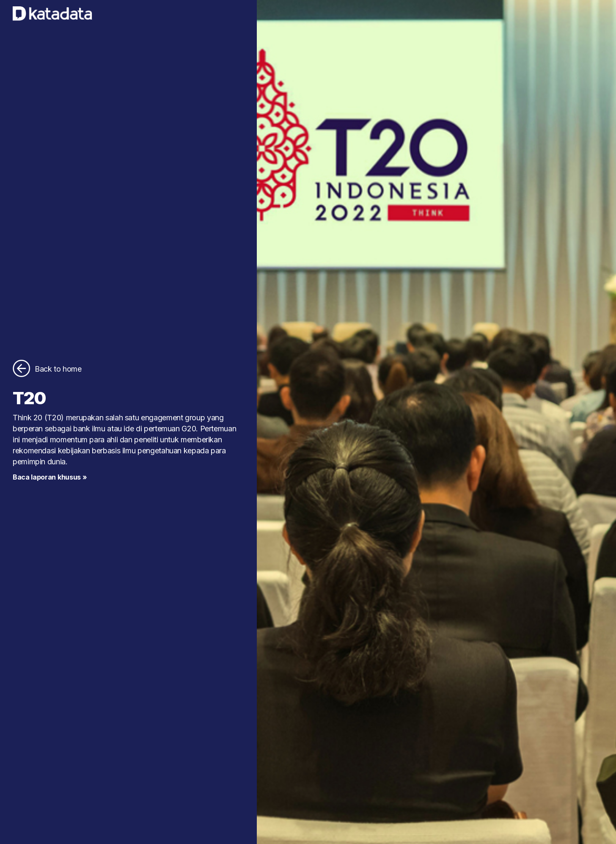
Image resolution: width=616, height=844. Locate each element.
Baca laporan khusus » (50, 477)
